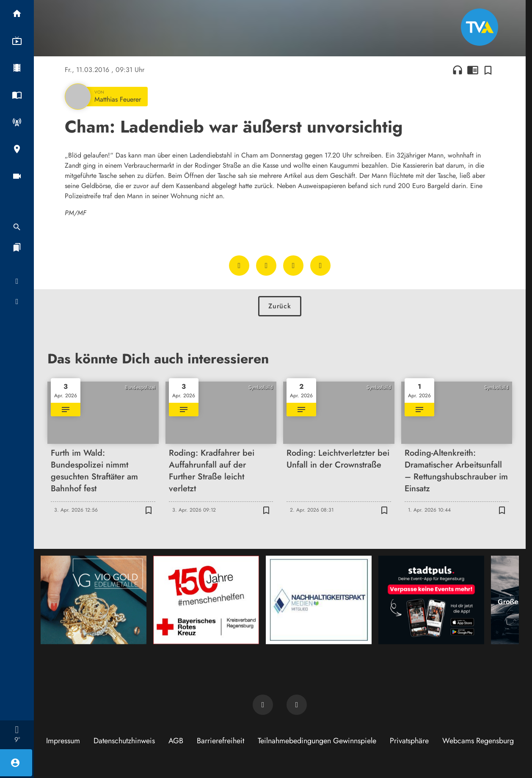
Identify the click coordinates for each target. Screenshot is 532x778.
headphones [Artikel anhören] (458, 70)
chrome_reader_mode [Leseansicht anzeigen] (473, 70)
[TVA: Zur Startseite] (480, 27)
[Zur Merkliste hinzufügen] (488, 70)
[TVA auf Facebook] (263, 705)
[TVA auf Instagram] (297, 705)
